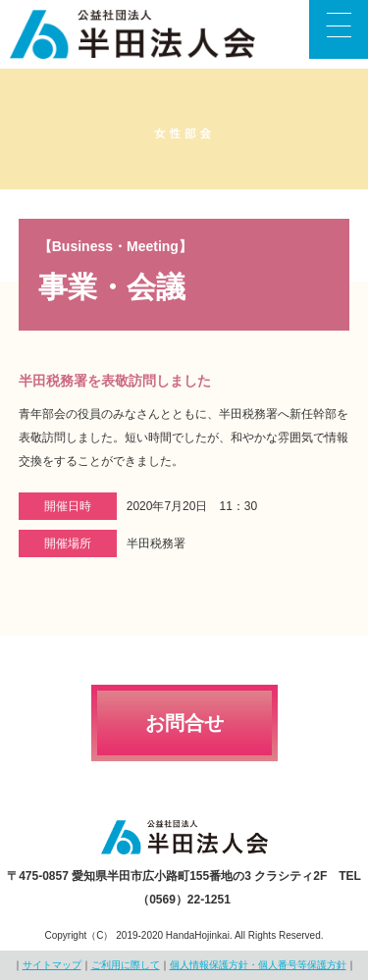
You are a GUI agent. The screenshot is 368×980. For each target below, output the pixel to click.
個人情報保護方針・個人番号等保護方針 (258, 965)
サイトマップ (52, 965)
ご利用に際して (126, 965)
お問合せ (184, 723)
